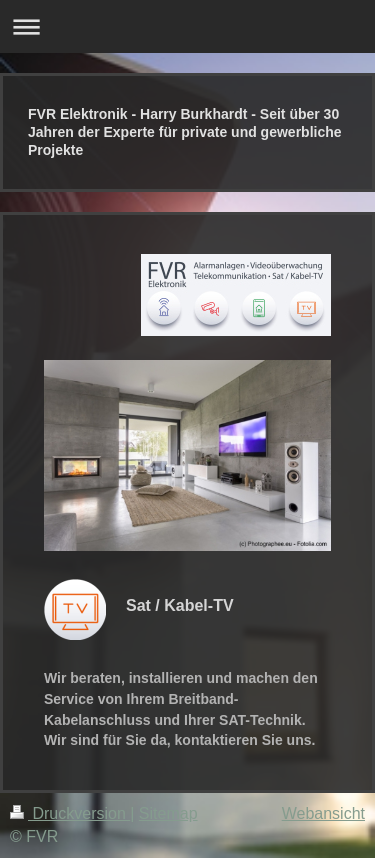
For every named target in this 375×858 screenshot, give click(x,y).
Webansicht (323, 813)
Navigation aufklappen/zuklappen (187, 26)
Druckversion (70, 813)
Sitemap (168, 813)
